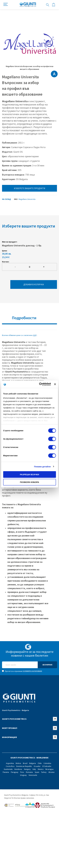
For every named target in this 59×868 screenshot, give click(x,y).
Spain (37, 772)
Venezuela (33, 775)
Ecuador (37, 766)
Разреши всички (30, 474)
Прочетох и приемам (22, 671)
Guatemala (8, 769)
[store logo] (28, 5)
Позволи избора (30, 482)
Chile (40, 763)
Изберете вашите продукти (30, 188)
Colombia (47, 763)
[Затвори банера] (55, 384)
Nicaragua (49, 769)
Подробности (24, 318)
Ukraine (51, 772)
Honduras (18, 769)
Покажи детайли (42, 467)
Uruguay (23, 775)
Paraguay (15, 772)
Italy (34, 769)
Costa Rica (10, 766)
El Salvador (47, 766)
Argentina (10, 763)
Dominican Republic (24, 766)
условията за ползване (32, 671)
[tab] (30, 319)
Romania (29, 772)
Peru (22, 772)
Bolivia (18, 763)
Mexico (41, 769)
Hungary (27, 769)
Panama (6, 772)
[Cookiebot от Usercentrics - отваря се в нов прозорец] (39, 384)
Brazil (25, 763)
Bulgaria (33, 763)
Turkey (44, 772)
